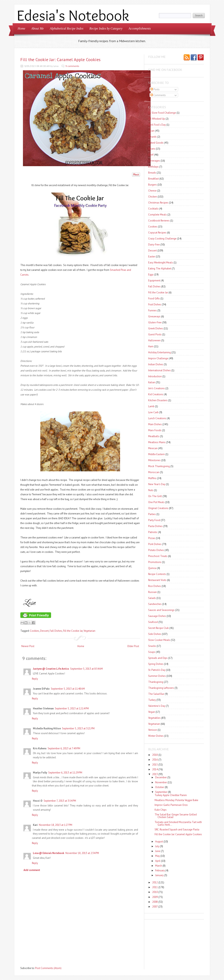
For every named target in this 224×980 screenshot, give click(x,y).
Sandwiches (155, 604)
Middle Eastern (156, 454)
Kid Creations (156, 394)
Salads (152, 598)
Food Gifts (154, 298)
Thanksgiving (156, 682)
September (161, 792)
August (159, 841)
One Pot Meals (156, 502)
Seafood (153, 622)
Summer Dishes (157, 676)
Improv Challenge (158, 358)
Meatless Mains (157, 442)
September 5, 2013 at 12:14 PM (72, 708)
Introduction (155, 376)
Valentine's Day (157, 706)
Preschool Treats (158, 556)
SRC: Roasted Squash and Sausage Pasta (177, 830)
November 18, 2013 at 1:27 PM (56, 825)
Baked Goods (156, 143)
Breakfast (153, 179)
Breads (152, 173)
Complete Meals (157, 215)
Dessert (44, 631)
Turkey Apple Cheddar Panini (171, 795)
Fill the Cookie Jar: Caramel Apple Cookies (60, 60)
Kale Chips (161, 810)
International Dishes (159, 370)
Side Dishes (155, 634)
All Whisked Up (157, 119)
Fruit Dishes (155, 304)
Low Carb (153, 412)
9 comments (72, 66)
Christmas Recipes (158, 203)
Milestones (154, 460)
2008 (155, 902)
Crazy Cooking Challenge (162, 239)
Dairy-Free (154, 245)
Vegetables (154, 718)
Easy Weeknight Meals (161, 263)
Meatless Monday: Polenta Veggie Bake (176, 800)
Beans (152, 149)
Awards (152, 137)
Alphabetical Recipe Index (67, 28)
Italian (152, 382)
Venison (153, 730)
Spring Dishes (156, 664)
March (159, 866)
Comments (158, 95)
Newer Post (28, 646)
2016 (155, 760)
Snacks (152, 646)
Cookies (35, 631)
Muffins (152, 478)
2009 (155, 897)
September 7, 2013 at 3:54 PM (60, 801)
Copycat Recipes (157, 233)
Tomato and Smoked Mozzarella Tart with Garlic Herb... (178, 823)
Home (22, 28)
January (159, 875)
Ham (151, 346)
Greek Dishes (156, 328)
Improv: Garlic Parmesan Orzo (171, 805)
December (161, 777)
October (160, 787)
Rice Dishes (155, 586)
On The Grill (155, 496)
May (157, 856)
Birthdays (153, 167)
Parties (152, 514)
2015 (155, 765)
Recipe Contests (157, 574)
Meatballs (154, 436)
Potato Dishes (156, 550)
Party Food (154, 520)
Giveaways (154, 316)
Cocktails (153, 209)
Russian (152, 592)
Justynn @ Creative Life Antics (51, 669)
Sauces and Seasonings (161, 610)
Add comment (32, 870)
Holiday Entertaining (159, 352)
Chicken (153, 197)
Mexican (153, 448)
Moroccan (154, 472)
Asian (151, 131)
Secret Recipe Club (158, 628)
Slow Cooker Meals (159, 640)
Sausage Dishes (157, 616)
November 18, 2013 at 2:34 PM (82, 853)
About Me (38, 28)
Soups (152, 652)
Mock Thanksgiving (159, 466)
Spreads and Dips (158, 658)
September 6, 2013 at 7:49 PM (64, 748)
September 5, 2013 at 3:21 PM (78, 728)
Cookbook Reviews (159, 221)
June (158, 851)
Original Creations (158, 508)
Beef (151, 155)
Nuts (151, 490)
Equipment (154, 280)
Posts (155, 89)
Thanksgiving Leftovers (161, 688)
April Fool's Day (157, 125)
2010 (155, 892)
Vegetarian (89, 631)
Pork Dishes (155, 544)
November (161, 782)
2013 (155, 774)
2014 (155, 769)
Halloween (154, 340)
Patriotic (153, 532)
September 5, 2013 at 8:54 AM (86, 669)
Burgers (152, 185)
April (158, 861)
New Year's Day (157, 484)
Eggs (151, 275)
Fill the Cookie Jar (73, 631)
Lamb (151, 406)
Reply (35, 679)
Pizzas (152, 538)
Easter (152, 257)
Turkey (152, 700)
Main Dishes (155, 424)
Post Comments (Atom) (48, 968)
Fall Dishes (56, 631)
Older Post (133, 646)
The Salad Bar (156, 694)
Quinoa (152, 568)
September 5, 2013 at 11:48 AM (68, 689)
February (160, 870)
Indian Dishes (156, 364)
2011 (155, 887)
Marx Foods (155, 430)
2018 (155, 755)
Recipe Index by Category (106, 28)
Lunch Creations (157, 418)
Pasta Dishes (155, 526)
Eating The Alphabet (160, 269)
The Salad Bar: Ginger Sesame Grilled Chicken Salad (176, 816)
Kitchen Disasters (158, 400)
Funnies (152, 310)
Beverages (154, 161)
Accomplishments (140, 28)
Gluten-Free (155, 322)
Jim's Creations (156, 388)
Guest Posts (155, 334)
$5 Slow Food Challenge (162, 113)
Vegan (152, 712)
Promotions (155, 562)
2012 (155, 882)
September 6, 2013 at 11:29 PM (65, 773)
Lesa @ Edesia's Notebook (49, 853)
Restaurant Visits (157, 580)
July (157, 846)
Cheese (152, 191)
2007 (155, 907)
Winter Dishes (156, 736)
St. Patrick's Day (157, 670)
